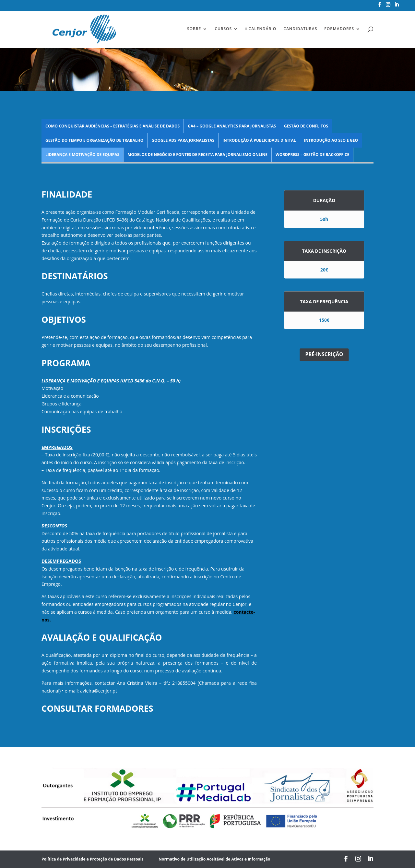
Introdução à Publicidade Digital (259, 140)
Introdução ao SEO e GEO (331, 140)
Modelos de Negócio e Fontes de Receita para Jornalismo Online (197, 155)
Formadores (339, 29)
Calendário (261, 29)
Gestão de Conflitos (306, 126)
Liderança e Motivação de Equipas (82, 155)
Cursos (223, 29)
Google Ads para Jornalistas (183, 140)
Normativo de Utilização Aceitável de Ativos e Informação (214, 859)
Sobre (194, 29)
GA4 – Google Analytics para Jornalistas (232, 126)
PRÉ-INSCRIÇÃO (324, 355)
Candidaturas (300, 29)
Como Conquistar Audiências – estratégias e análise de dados (113, 126)
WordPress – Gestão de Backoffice (312, 155)
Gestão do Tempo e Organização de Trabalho (94, 140)
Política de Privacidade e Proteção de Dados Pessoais (92, 859)
